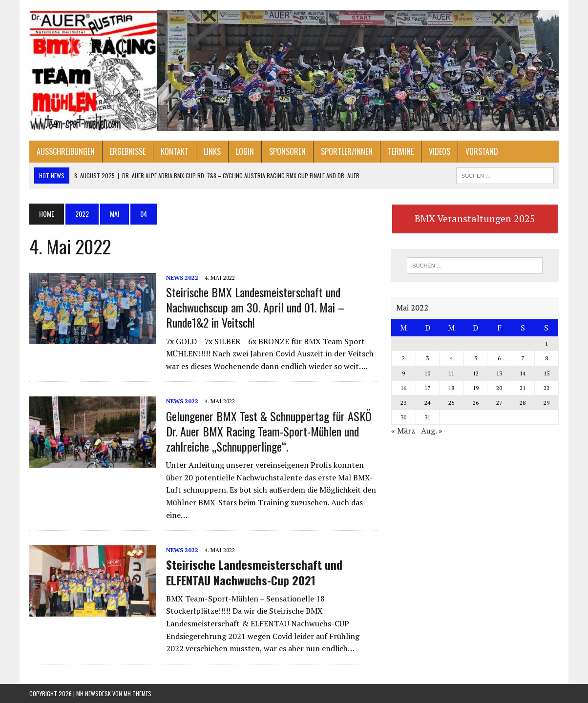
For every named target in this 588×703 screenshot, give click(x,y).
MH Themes (137, 693)
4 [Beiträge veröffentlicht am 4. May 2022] (451, 358)
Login (245, 151)
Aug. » (432, 431)
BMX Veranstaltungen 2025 (475, 218)
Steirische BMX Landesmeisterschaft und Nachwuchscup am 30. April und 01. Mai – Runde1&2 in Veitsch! (255, 307)
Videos (440, 151)
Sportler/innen (347, 151)
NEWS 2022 (182, 278)
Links (212, 151)
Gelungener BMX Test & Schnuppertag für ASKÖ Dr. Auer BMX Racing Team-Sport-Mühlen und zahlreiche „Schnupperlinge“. (269, 431)
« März (403, 431)
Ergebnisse (128, 151)
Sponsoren (287, 151)
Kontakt (175, 151)
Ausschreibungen (66, 151)
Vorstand (482, 151)
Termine (401, 151)
